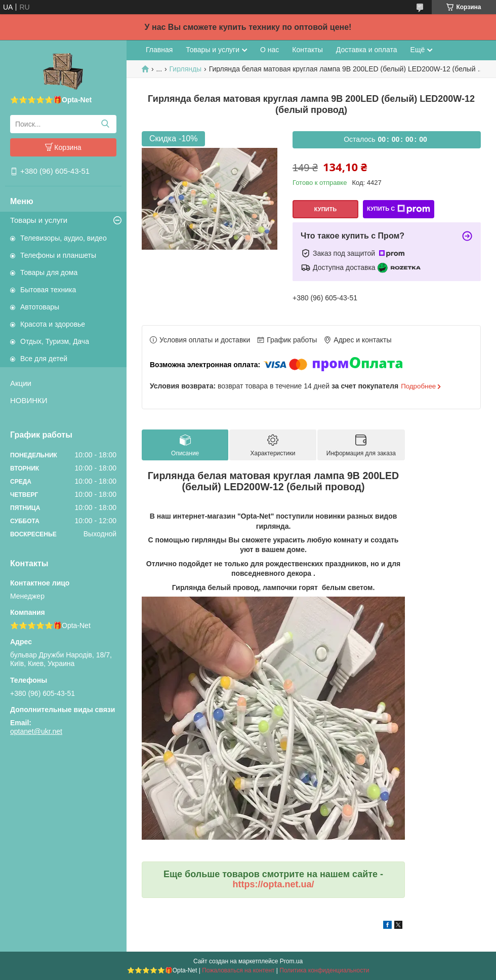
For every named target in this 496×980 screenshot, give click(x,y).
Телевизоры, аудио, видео (64, 238)
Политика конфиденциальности (324, 970)
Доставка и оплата (367, 50)
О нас (270, 50)
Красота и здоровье (53, 324)
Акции (21, 383)
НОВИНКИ (29, 400)
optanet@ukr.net (36, 731)
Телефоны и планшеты (58, 255)
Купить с (399, 209)
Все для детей (44, 359)
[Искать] (105, 124)
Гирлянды (186, 69)
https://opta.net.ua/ (274, 884)
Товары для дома (49, 272)
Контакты (307, 50)
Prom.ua (291, 961)
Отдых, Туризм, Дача (55, 341)
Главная (159, 50)
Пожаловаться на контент (238, 970)
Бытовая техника (48, 290)
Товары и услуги (39, 220)
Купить (325, 209)
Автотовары (40, 307)
